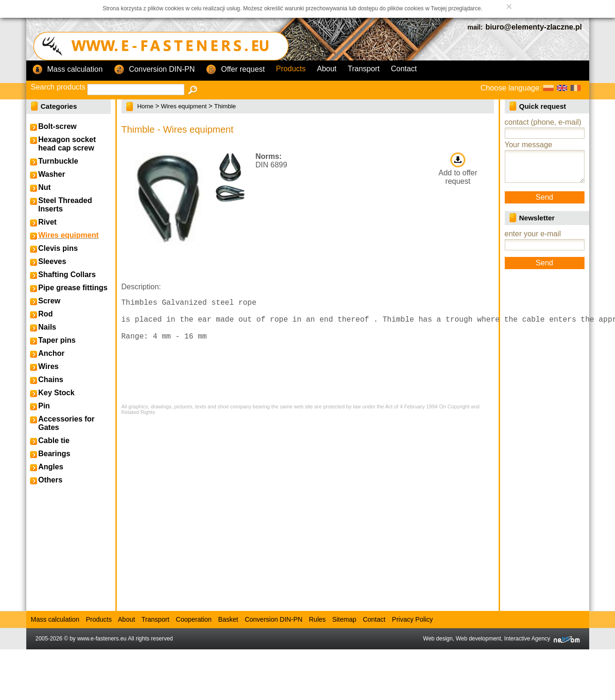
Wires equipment (184, 106)
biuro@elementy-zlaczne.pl (534, 27)
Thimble (225, 106)
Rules (317, 619)
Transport (364, 69)
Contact (404, 69)
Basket (228, 619)
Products (291, 69)
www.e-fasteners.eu (102, 639)
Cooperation (194, 619)
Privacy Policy (413, 619)
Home (145, 106)
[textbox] (136, 90)
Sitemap (344, 619)
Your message (529, 145)
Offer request (235, 70)
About (327, 69)
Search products (58, 87)
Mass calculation (68, 70)
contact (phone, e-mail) (543, 122)
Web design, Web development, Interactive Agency (501, 639)
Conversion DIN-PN (154, 70)
